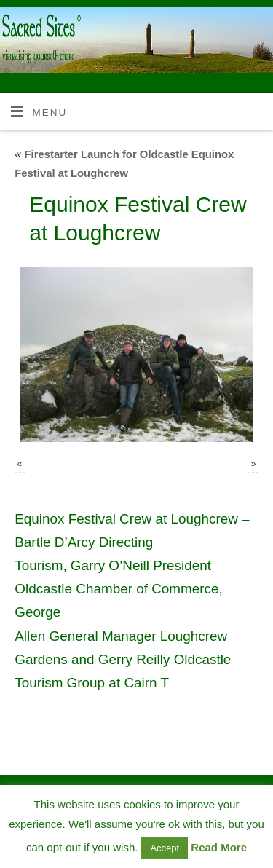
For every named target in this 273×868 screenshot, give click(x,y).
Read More (219, 847)
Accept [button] (165, 848)
